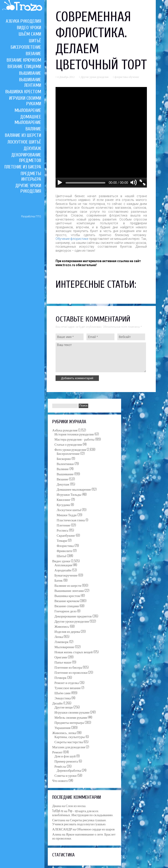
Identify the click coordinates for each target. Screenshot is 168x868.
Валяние (33, 129)
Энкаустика (63, 698)
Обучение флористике (72, 239)
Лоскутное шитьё (24, 142)
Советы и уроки (66, 775)
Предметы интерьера (31, 176)
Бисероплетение (26, 47)
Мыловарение (28, 110)
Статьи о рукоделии (68, 444)
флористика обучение (127, 77)
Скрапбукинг (66, 535)
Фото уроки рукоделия (70, 449)
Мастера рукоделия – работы (74, 439)
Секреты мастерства (69, 742)
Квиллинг (64, 499)
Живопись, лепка (64, 732)
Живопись (62, 626)
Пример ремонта (66, 761)
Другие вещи (64, 707)
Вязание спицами (24, 67)
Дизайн (57, 703)
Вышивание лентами (30, 82)
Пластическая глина (71, 520)
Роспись (62, 530)
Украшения (62, 727)
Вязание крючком (24, 60)
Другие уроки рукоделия (28, 188)
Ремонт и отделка (67, 682)
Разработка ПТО (31, 216)
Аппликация (63, 565)
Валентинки (65, 463)
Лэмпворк (61, 641)
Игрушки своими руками (72, 712)
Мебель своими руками (71, 717)
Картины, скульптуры (70, 736)
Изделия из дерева (67, 631)
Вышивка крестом (23, 92)
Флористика (65, 545)
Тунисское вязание (68, 688)
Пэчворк (60, 677)
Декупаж (32, 148)
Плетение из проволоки (71, 672)
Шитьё (35, 41)
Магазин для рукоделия (69, 747)
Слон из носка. (76, 805)
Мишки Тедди (67, 515)
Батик (59, 580)
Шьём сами (30, 34)
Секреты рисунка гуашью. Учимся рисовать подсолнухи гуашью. (79, 822)
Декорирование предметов (26, 158)
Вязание (33, 54)
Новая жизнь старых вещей (74, 652)
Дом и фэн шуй (65, 756)
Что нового (60, 780)
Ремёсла (60, 766)
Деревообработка (69, 770)
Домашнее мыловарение (28, 120)
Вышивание (30, 73)
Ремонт (57, 752)
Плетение (63, 525)
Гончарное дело (65, 611)
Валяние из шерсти (23, 135)
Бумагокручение (66, 575)
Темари (62, 540)
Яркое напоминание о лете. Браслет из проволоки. (84, 836)
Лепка (59, 636)
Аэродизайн (63, 570)
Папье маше (63, 662)
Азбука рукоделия (23, 21)
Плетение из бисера (23, 167)
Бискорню (64, 458)
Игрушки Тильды (69, 494)
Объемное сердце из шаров (96, 829)
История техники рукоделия (74, 434)
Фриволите (64, 550)
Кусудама (63, 504)
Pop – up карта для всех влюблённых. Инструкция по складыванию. (83, 813)
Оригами (61, 657)
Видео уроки (29, 28)
